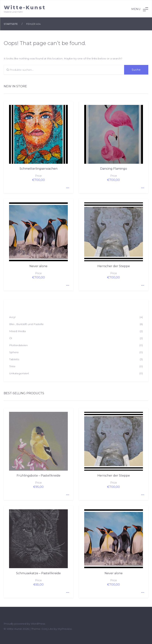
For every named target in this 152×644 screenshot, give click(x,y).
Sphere (14, 352)
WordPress (38, 624)
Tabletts (14, 359)
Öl (11, 338)
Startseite (11, 24)
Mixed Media (17, 331)
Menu (140, 9)
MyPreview (65, 629)
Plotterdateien (18, 345)
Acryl (12, 317)
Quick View (67, 187)
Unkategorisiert (19, 373)
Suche (136, 70)
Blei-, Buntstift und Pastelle (26, 324)
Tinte (12, 366)
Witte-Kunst (25, 7)
